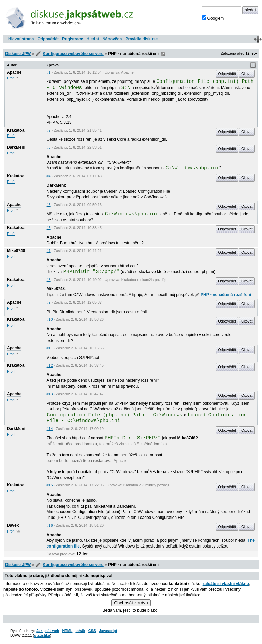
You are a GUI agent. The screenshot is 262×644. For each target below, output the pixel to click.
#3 (49, 147)
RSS (163, 54)
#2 (49, 130)
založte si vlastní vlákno (226, 584)
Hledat (93, 39)
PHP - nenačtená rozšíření (223, 295)
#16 (50, 525)
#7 (49, 251)
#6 (49, 228)
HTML (67, 631)
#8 (49, 280)
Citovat (247, 74)
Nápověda (112, 39)
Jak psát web (48, 631)
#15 (50, 485)
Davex (13, 525)
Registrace (72, 39)
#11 (50, 348)
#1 (49, 72)
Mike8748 (16, 251)
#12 (50, 365)
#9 (49, 302)
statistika (42, 635)
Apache (14, 72)
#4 (49, 176)
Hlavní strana (21, 39)
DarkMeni (16, 147)
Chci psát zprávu (131, 603)
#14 (50, 429)
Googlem (213, 18)
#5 (49, 205)
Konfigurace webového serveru (73, 54)
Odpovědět (48, 39)
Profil (11, 78)
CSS (92, 631)
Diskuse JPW (18, 54)
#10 (50, 319)
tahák (80, 631)
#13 (50, 394)
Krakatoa (16, 130)
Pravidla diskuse (142, 39)
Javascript (108, 631)
